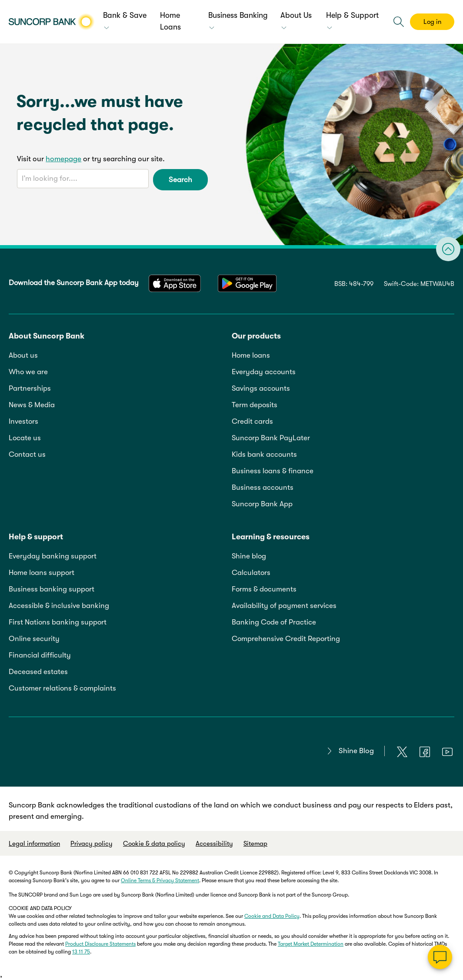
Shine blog (249, 556)
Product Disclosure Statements (100, 944)
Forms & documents (264, 589)
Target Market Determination (311, 944)
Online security (34, 639)
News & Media (32, 405)
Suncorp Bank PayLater (271, 438)
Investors (23, 421)
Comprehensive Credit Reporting (286, 639)
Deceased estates (38, 672)
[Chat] (440, 957)
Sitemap (255, 844)
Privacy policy (92, 844)
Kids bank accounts (264, 454)
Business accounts (263, 487)
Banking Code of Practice (274, 622)
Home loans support (42, 573)
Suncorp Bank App (262, 504)
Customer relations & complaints (62, 688)
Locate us (25, 438)
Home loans (251, 355)
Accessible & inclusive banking (59, 606)
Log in (432, 22)
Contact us (27, 454)
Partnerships (30, 388)
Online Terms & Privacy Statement (160, 880)
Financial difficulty (40, 655)
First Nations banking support (58, 622)
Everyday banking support (53, 556)
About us (23, 355)
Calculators (251, 573)
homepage (63, 159)
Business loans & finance (273, 471)
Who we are (28, 372)
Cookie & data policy (154, 844)
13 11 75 (81, 952)
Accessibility (214, 844)
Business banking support (52, 589)
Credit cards (252, 421)
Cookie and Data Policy (272, 916)
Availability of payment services (284, 606)
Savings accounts (261, 388)
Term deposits (255, 405)
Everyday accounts (264, 372)
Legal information (34, 844)
